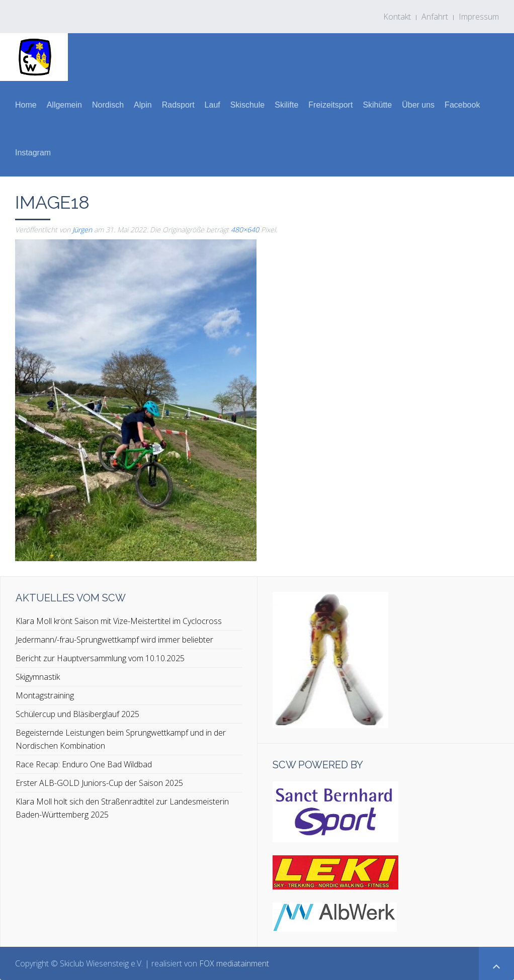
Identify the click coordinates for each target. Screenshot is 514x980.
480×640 (245, 230)
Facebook (462, 105)
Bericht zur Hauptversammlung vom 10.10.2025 (100, 658)
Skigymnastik (38, 677)
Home (26, 105)
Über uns (418, 105)
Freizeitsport (330, 105)
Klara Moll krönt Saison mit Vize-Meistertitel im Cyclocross (119, 621)
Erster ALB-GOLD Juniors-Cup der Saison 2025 (99, 783)
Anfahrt (435, 17)
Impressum (479, 17)
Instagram (33, 153)
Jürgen (82, 230)
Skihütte (377, 105)
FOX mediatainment (234, 963)
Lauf (212, 105)
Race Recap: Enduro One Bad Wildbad (84, 764)
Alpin (143, 105)
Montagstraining (45, 695)
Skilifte (286, 105)
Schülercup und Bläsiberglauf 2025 (77, 714)
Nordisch (108, 105)
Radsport (178, 105)
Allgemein (64, 105)
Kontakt (397, 17)
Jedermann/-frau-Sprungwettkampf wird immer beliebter (114, 640)
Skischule (247, 105)
